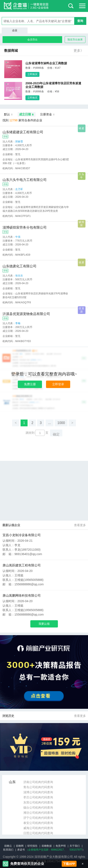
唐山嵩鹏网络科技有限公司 (22, 595)
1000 (61, 423)
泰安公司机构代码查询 (38, 823)
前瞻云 (8, 846)
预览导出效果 (75, 40)
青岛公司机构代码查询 (38, 787)
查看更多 (80, 525)
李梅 (18, 323)
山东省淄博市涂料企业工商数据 (46, 63)
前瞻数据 (47, 846)
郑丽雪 (19, 142)
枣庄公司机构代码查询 (38, 797)
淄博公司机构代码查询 (38, 792)
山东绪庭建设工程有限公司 (23, 132)
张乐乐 (19, 276)
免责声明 (61, 846)
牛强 (18, 237)
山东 (12, 782)
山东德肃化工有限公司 (20, 266)
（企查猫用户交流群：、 (46, 850)
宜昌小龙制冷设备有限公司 (22, 535)
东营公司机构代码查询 (38, 802)
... (50, 423)
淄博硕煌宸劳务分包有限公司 (25, 227)
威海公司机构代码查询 (38, 828)
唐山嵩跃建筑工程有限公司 (22, 565)
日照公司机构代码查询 (38, 833)
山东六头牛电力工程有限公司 (25, 180)
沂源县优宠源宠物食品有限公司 (26, 314)
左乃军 (19, 189)
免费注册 (30, 384)
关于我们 (75, 846)
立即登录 (58, 384)
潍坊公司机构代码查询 (38, 813)
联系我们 (8, 850)
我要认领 (44, 624)
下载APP (69, 864)
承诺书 (21, 850)
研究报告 (32, 846)
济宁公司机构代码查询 (38, 818)
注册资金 (48, 115)
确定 (56, 434)
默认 (9, 115)
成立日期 (27, 115)
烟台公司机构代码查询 (38, 808)
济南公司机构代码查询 (38, 782)
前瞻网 (20, 846)
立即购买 (32, 74)
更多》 (79, 51)
